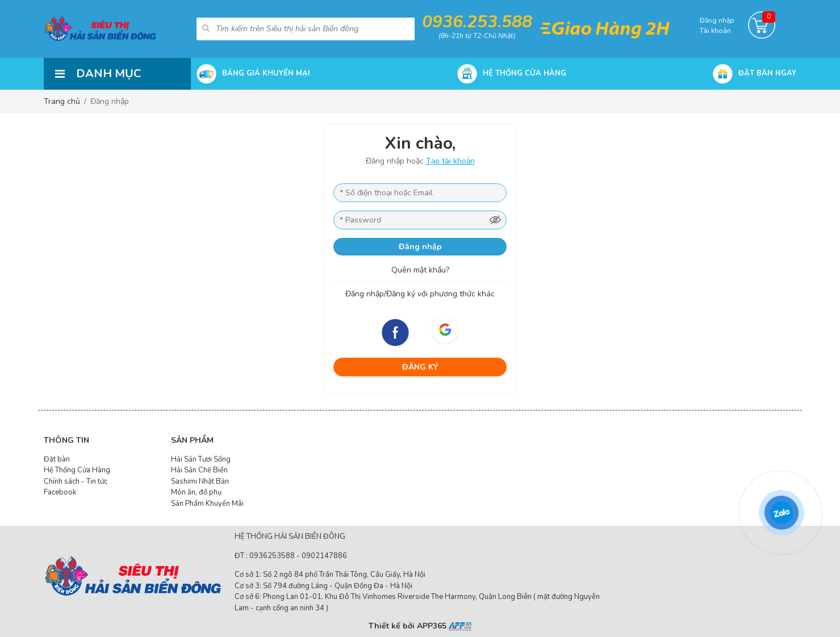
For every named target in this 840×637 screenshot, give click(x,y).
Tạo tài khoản (450, 161)
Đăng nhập (420, 247)
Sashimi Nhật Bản (200, 481)
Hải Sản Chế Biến (199, 470)
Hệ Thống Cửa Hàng (77, 470)
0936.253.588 (477, 22)
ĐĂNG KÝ (420, 367)
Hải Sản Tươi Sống (201, 459)
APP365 (444, 626)
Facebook (60, 492)
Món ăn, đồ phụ (196, 492)
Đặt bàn (57, 459)
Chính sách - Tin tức (76, 481)
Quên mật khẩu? (420, 270)
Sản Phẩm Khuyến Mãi (207, 504)
